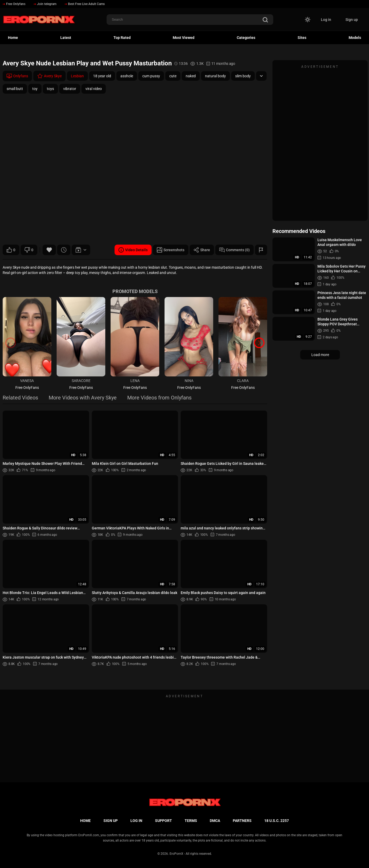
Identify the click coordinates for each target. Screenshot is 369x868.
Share (202, 250)
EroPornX (176, 854)
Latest (66, 38)
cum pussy (151, 76)
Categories (246, 38)
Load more (320, 355)
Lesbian (77, 76)
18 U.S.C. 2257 (277, 821)
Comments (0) (234, 250)
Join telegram (45, 4)
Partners (242, 821)
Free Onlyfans (14, 4)
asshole (127, 76)
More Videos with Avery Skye (83, 398)
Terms (191, 821)
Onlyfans (17, 76)
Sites (302, 38)
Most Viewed (184, 38)
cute (173, 76)
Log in (326, 20)
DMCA (215, 821)
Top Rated (122, 38)
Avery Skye (49, 76)
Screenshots (171, 250)
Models (355, 38)
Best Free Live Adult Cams (85, 4)
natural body (215, 76)
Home (13, 38)
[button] (259, 343)
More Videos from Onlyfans (159, 398)
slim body (243, 76)
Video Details (133, 250)
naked (191, 76)
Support (163, 821)
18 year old (102, 76)
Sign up (352, 20)
